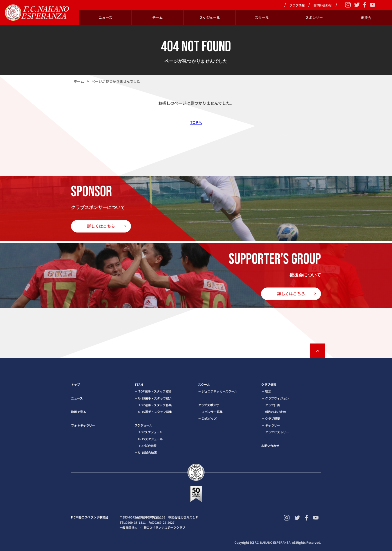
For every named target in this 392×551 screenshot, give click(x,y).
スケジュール (210, 17)
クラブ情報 (298, 5)
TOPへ (196, 122)
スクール (262, 17)
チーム (157, 17)
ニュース (105, 17)
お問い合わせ (323, 5)
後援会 (366, 17)
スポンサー (314, 17)
